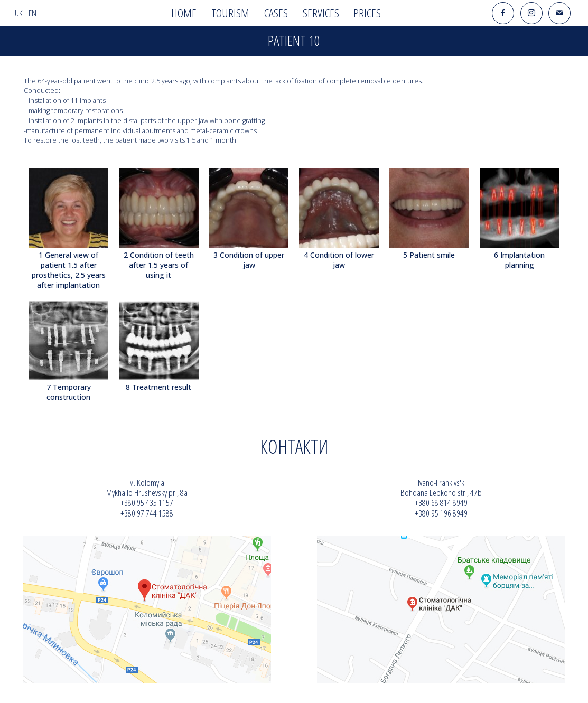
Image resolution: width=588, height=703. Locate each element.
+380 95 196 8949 (441, 513)
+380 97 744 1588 (147, 513)
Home (184, 13)
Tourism (230, 13)
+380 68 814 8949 (441, 503)
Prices (367, 13)
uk (19, 13)
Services (321, 13)
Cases (276, 13)
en (32, 13)
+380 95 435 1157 (147, 503)
